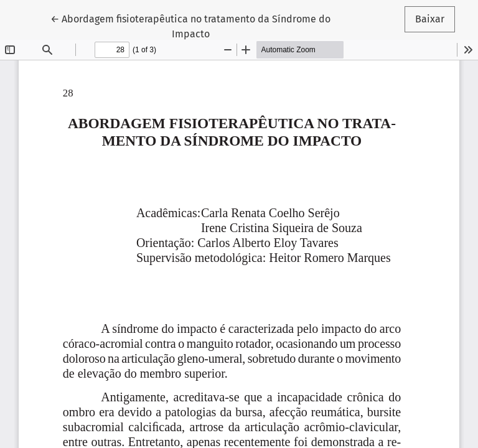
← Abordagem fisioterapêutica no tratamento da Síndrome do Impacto (190, 26)
